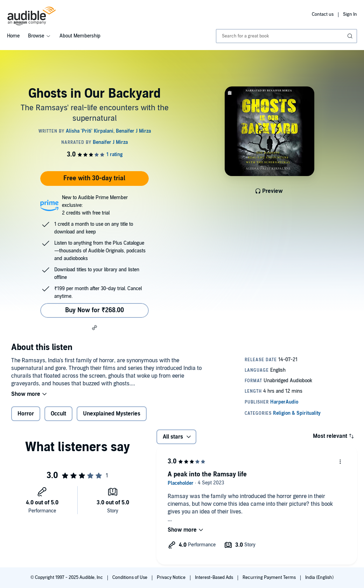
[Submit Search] (351, 36)
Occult (58, 414)
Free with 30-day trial (94, 178)
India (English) (319, 577)
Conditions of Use (130, 577)
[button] (94, 327)
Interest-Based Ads (215, 577)
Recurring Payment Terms (270, 577)
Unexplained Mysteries (112, 414)
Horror (26, 414)
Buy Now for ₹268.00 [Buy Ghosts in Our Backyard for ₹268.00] (94, 310)
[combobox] (286, 36)
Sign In (350, 14)
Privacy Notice (172, 577)
